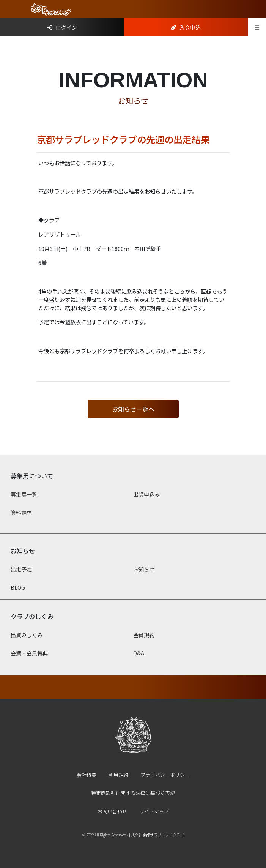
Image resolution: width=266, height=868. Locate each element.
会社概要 (87, 775)
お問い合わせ (112, 811)
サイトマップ (154, 811)
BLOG (18, 587)
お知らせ (144, 569)
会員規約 (144, 635)
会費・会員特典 (29, 653)
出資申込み (146, 494)
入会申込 (186, 27)
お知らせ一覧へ (133, 409)
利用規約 (118, 775)
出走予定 (21, 569)
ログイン (62, 27)
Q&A (139, 653)
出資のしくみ (27, 635)
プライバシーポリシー (165, 775)
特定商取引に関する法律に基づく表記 (133, 793)
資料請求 (21, 513)
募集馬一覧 (24, 494)
